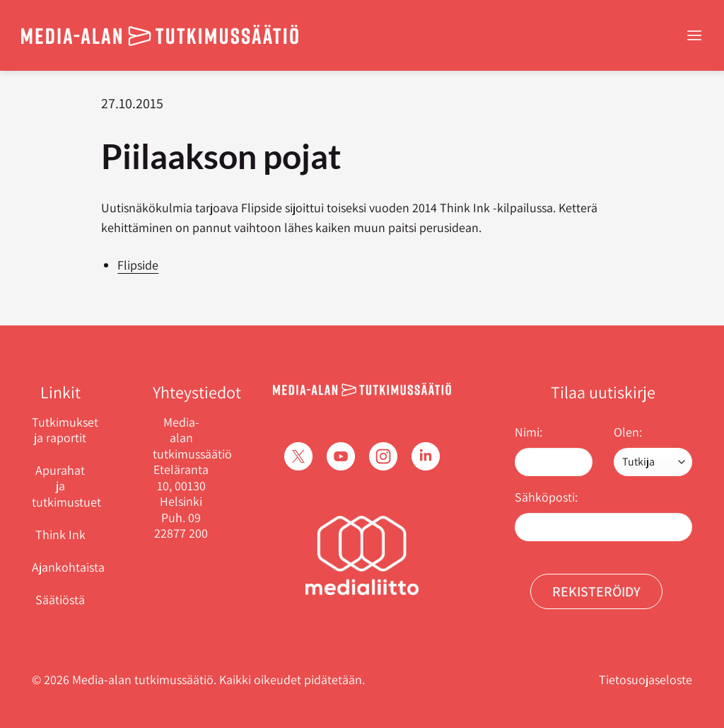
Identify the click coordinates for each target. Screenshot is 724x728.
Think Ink (60, 535)
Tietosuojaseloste (646, 680)
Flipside (138, 265)
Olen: (628, 432)
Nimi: (529, 432)
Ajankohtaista (68, 567)
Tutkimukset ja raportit (65, 430)
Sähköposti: (546, 497)
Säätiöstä (60, 600)
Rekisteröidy (596, 591)
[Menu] (694, 35)
